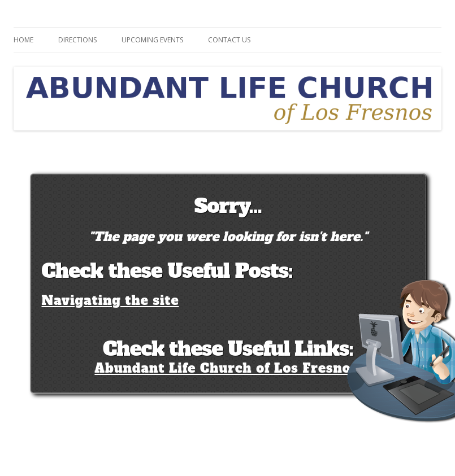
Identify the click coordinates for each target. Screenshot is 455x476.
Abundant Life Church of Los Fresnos (226, 368)
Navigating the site (110, 300)
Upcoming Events (152, 40)
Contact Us (229, 40)
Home (23, 40)
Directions (77, 40)
